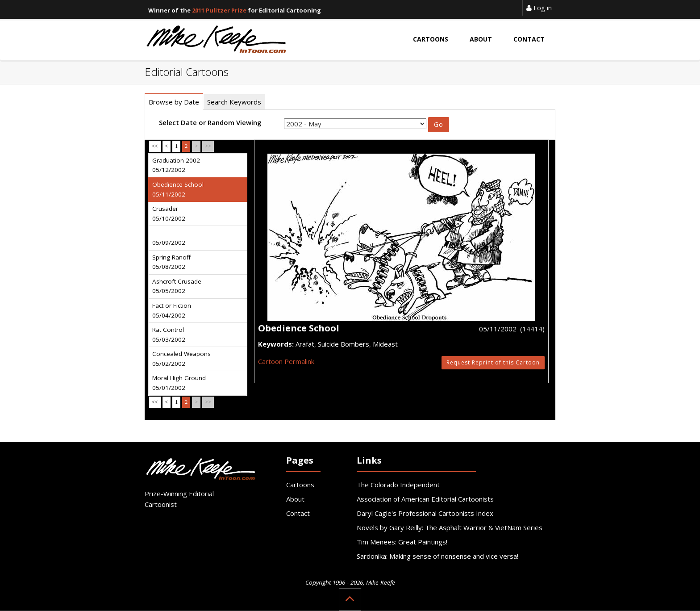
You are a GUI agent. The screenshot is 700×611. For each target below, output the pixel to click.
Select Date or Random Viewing (210, 122)
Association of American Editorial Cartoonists (425, 499)
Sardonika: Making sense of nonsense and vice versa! (437, 556)
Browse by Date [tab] (174, 102)
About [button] (481, 39)
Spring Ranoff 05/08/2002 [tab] (171, 262)
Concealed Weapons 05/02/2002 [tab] (181, 359)
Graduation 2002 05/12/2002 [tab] (176, 165)
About (295, 499)
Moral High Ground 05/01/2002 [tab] (179, 383)
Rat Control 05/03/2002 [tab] (169, 335)
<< (155, 146)
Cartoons (300, 485)
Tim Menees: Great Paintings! (402, 542)
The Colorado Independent (398, 485)
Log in (539, 8)
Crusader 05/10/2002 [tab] (169, 213)
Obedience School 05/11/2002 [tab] (178, 189)
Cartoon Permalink (286, 361)
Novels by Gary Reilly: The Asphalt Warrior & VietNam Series (450, 527)
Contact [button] (529, 39)
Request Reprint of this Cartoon (493, 362)
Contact (298, 513)
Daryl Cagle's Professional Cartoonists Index (425, 513)
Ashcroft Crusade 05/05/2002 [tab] (177, 286)
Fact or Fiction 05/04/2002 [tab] (172, 310)
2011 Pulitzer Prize (219, 10)
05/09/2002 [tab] (169, 243)
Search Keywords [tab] (234, 102)
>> (208, 146)
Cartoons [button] (431, 39)
